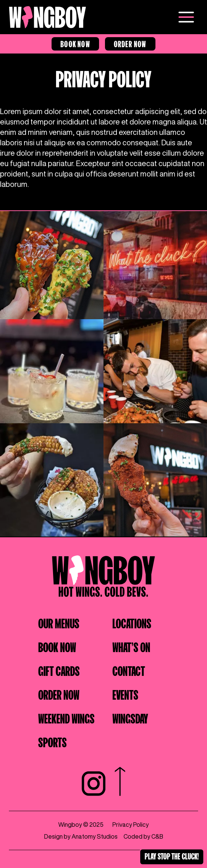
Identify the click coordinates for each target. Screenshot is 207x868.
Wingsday (130, 718)
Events (125, 694)
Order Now (130, 43)
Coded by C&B (143, 836)
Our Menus (59, 622)
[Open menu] (186, 17)
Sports (52, 741)
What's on (131, 646)
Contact (129, 670)
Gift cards (59, 670)
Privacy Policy (131, 825)
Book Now (75, 43)
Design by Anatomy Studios (81, 836)
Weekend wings (66, 718)
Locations (132, 622)
